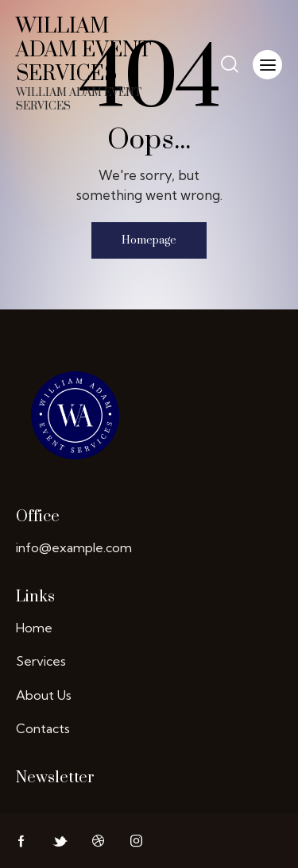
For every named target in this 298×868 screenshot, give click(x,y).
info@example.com (74, 547)
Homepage (149, 240)
